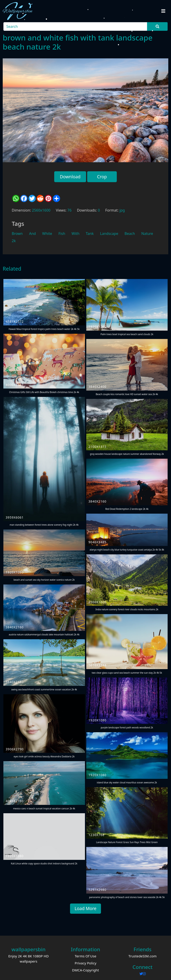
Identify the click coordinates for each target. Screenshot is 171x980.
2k (14, 241)
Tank (90, 234)
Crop (102, 177)
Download (70, 177)
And (33, 234)
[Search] (76, 26)
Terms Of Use (86, 956)
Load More (85, 908)
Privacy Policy (86, 963)
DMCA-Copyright (85, 970)
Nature (147, 234)
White (47, 234)
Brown (17, 234)
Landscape (109, 234)
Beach (130, 234)
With (76, 234)
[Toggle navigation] (163, 11)
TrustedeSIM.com (143, 956)
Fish (62, 234)
